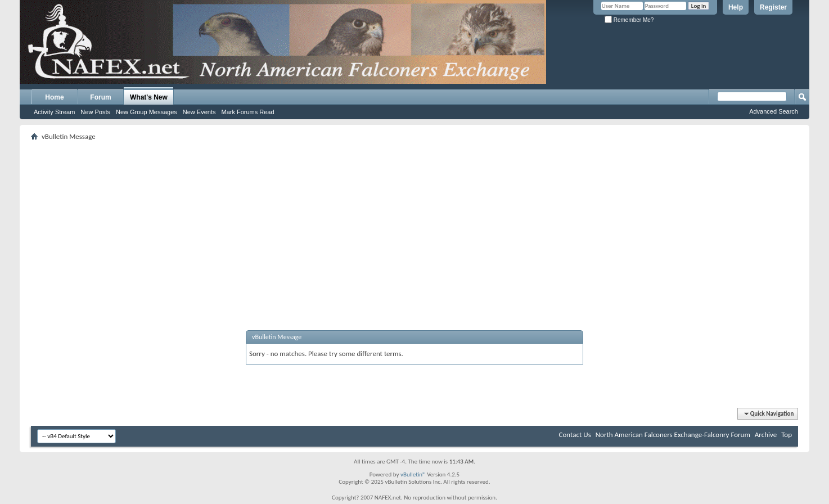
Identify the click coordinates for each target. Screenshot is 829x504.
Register (773, 7)
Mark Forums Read (247, 112)
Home (54, 97)
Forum (100, 97)
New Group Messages (147, 112)
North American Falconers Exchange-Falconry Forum (673, 435)
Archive (766, 435)
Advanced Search (774, 111)
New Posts (95, 112)
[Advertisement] (415, 222)
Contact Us (575, 435)
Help (736, 7)
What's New (149, 97)
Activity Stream (54, 112)
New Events (199, 112)
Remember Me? (629, 20)
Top (787, 435)
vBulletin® (413, 474)
